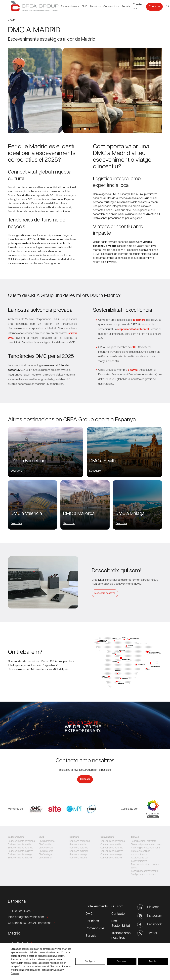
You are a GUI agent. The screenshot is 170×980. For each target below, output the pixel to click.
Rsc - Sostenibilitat (121, 924)
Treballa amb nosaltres (121, 936)
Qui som (117, 907)
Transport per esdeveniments (146, 845)
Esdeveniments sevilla (20, 845)
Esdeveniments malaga (20, 855)
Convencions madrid (111, 858)
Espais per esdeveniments (145, 871)
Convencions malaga (111, 855)
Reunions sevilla (78, 845)
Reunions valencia (79, 848)
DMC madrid (45, 858)
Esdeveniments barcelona (21, 841)
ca (168, 7)
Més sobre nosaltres (105, 593)
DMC (85, 7)
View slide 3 (89, 129)
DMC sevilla (45, 845)
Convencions (111, 7)
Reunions (95, 7)
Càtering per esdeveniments (146, 848)
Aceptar (153, 961)
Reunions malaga (78, 855)
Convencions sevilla (111, 845)
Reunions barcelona (80, 841)
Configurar (90, 961)
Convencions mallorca (112, 851)
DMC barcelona (47, 841)
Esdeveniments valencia (21, 848)
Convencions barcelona (113, 841)
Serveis (126, 7)
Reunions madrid (78, 858)
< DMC (12, 21)
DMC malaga (45, 855)
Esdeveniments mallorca (21, 851)
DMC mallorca (46, 851)
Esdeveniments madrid (20, 858)
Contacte (154, 7)
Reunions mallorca (79, 851)
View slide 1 (81, 129)
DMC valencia (46, 848)
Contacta (85, 779)
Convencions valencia (112, 848)
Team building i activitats (144, 841)
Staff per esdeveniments (144, 875)
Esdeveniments (70, 7)
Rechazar (122, 961)
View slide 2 (85, 129)
